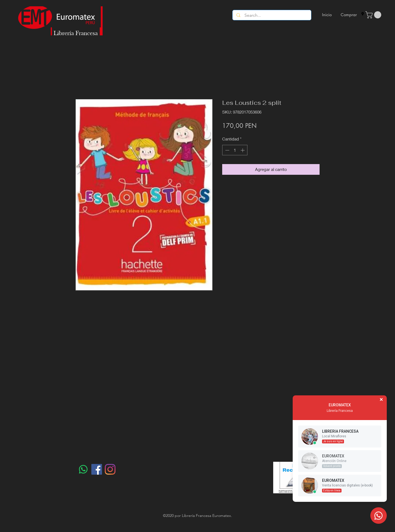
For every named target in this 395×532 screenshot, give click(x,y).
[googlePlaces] (363, 14)
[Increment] (243, 150)
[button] (374, 15)
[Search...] (272, 15)
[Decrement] (227, 150)
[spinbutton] (235, 150)
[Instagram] (110, 469)
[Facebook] (97, 469)
